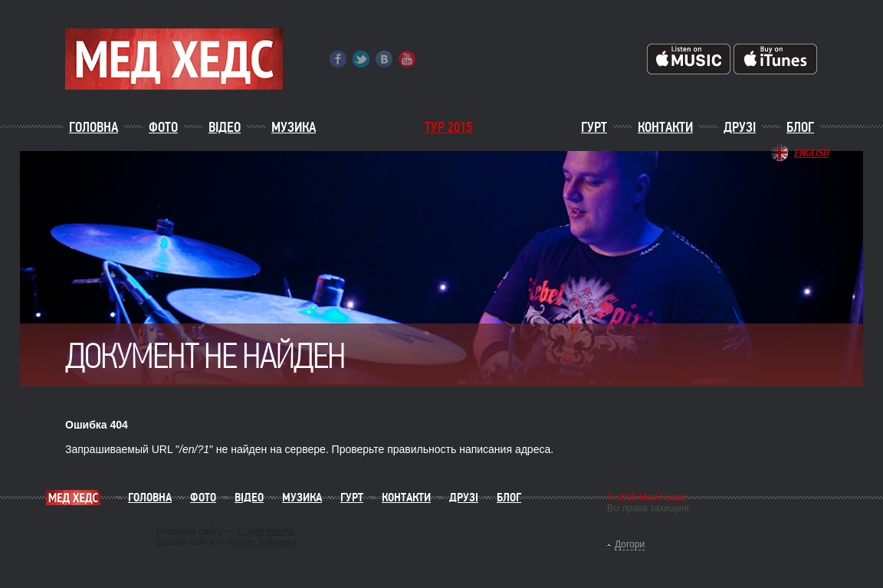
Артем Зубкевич (262, 542)
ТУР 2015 (448, 127)
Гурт (594, 127)
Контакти (665, 127)
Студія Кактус (266, 531)
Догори (630, 544)
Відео (225, 127)
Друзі (740, 127)
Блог (800, 127)
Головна (94, 127)
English (812, 153)
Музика (294, 127)
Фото (163, 127)
